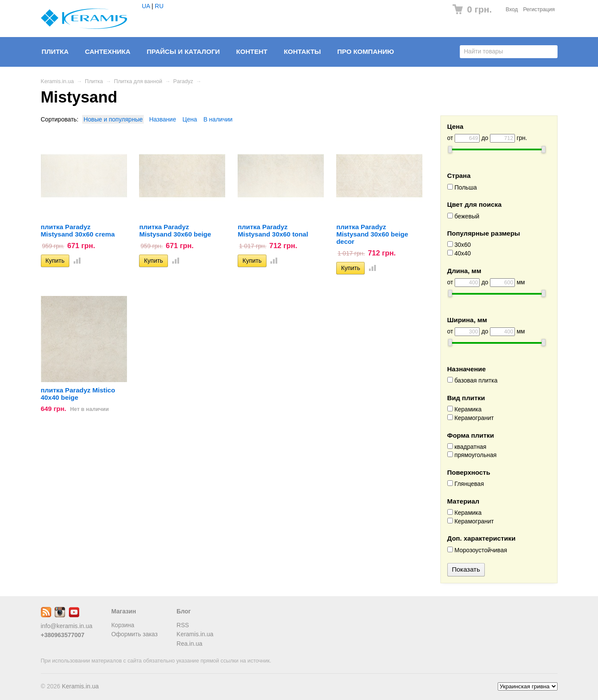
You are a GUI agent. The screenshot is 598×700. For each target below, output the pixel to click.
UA (146, 6)
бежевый (463, 216)
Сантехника (108, 51)
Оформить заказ (134, 634)
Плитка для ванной (138, 81)
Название (163, 119)
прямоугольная (472, 455)
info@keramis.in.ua (67, 626)
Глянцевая (466, 484)
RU (159, 6)
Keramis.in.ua (57, 81)
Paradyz (183, 81)
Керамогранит (471, 418)
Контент (252, 51)
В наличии (218, 119)
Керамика (465, 409)
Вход (512, 9)
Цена (190, 119)
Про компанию (366, 51)
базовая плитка (473, 380)
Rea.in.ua (189, 644)
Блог (184, 611)
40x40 (459, 253)
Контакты (302, 51)
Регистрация (539, 9)
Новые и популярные (113, 119)
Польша (462, 187)
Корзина (122, 625)
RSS (183, 625)
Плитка (55, 51)
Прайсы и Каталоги (183, 51)
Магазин (123, 611)
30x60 (459, 245)
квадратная (467, 447)
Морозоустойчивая (477, 550)
